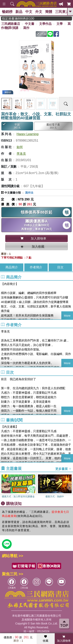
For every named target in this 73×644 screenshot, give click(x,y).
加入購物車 (64, 639)
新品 (19, 12)
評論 (41, 34)
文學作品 (45, 24)
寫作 (26, 28)
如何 (20, 147)
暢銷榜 (7, 12)
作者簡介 (36, 267)
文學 (60, 24)
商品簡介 (12, 267)
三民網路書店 (11, 24)
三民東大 (62, 12)
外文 (39, 12)
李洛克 (21, 154)
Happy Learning (28, 134)
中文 (29, 12)
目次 (60, 267)
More (67, 316)
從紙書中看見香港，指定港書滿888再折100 (22, 18)
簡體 (49, 12)
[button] (70, 486)
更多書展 (63, 469)
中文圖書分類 (13, 193)
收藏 (46, 639)
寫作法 (29, 193)
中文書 (30, 24)
